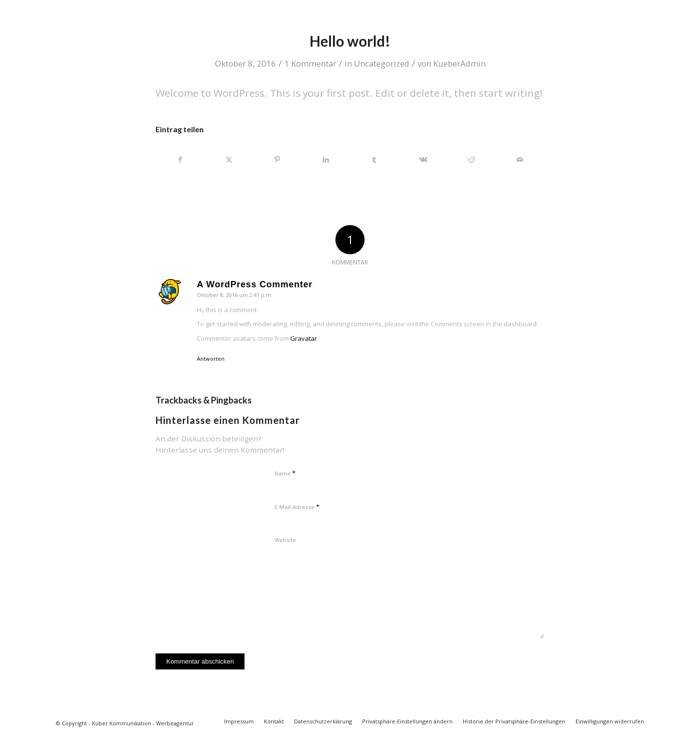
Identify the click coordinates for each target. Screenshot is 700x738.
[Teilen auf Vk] (423, 159)
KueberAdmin (459, 63)
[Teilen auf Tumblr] (375, 159)
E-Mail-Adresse (297, 507)
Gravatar (304, 338)
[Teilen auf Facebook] (180, 159)
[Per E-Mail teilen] (520, 159)
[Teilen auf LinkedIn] (326, 159)
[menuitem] (239, 721)
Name (285, 473)
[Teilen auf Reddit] (472, 159)
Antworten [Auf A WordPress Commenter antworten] (211, 359)
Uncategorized (382, 63)
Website (285, 540)
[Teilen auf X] (229, 159)
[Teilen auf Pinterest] (278, 159)
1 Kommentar (310, 63)
